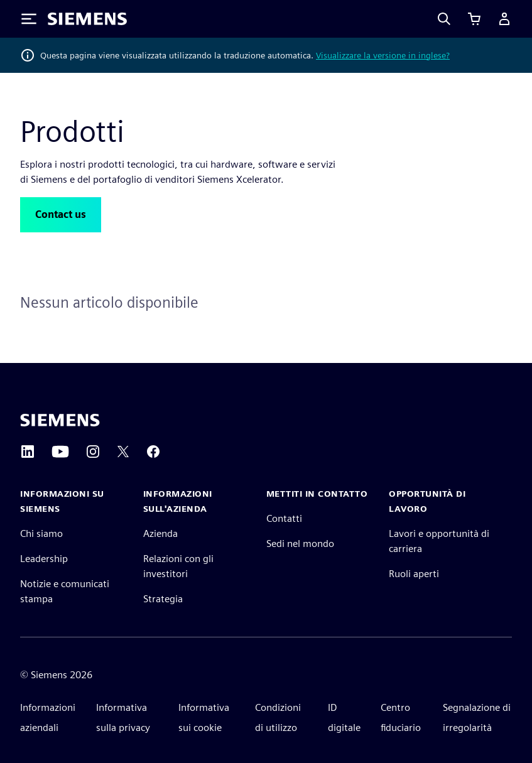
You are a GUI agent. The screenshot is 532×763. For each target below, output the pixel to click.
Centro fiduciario (401, 717)
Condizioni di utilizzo (278, 717)
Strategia (163, 599)
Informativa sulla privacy (123, 717)
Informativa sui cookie (204, 717)
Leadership (44, 559)
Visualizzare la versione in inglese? (383, 55)
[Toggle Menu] (29, 19)
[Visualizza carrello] (474, 19)
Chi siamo (41, 533)
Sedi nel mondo (300, 544)
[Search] (444, 19)
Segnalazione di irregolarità (477, 717)
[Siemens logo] (87, 19)
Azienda (160, 533)
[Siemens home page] (60, 420)
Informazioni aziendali (48, 717)
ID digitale (344, 717)
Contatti (284, 518)
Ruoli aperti (414, 574)
